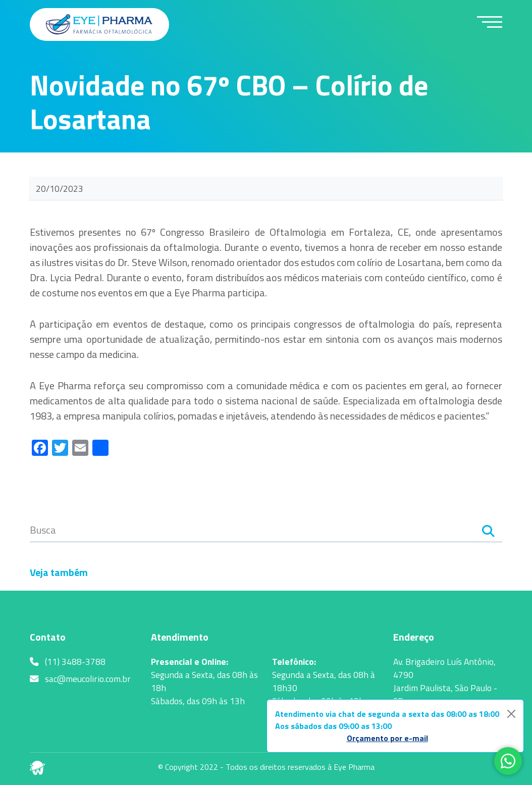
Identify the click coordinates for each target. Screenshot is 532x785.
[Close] (511, 714)
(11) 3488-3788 (68, 662)
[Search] (488, 532)
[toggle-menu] (490, 22)
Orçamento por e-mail (387, 738)
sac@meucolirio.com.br (80, 679)
